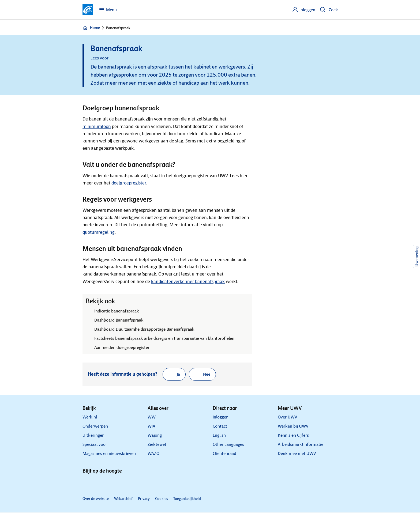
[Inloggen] (304, 10)
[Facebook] (115, 484)
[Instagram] (127, 484)
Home (91, 28)
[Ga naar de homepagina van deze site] (88, 10)
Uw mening (417, 257)
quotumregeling (99, 232)
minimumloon (97, 127)
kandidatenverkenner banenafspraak (188, 282)
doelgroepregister (129, 183)
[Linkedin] (89, 484)
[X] (102, 484)
